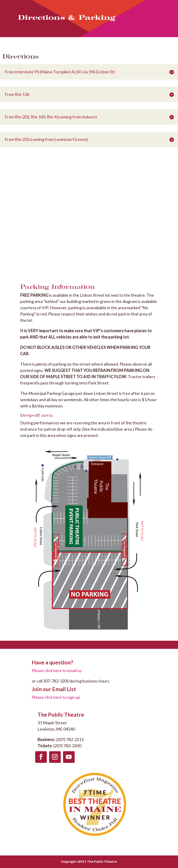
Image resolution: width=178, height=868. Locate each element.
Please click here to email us (57, 670)
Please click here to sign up (56, 697)
